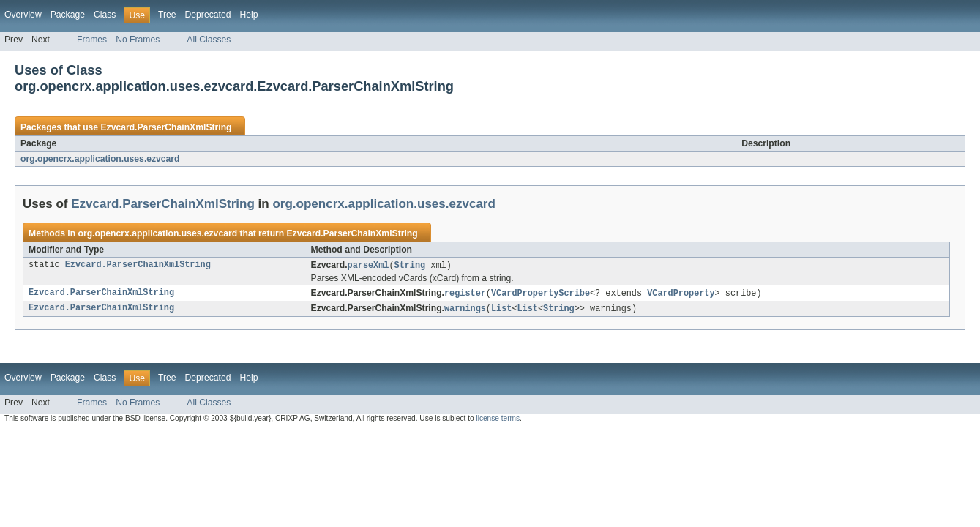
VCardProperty (681, 294)
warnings (465, 310)
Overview (23, 15)
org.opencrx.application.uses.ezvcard (100, 159)
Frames (92, 40)
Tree (167, 15)
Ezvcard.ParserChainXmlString (166, 127)
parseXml (369, 266)
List (501, 310)
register (465, 294)
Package (68, 15)
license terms (498, 421)
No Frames (138, 40)
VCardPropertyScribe (541, 294)
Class (105, 15)
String (410, 266)
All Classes (209, 40)
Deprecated (208, 15)
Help (248, 15)
